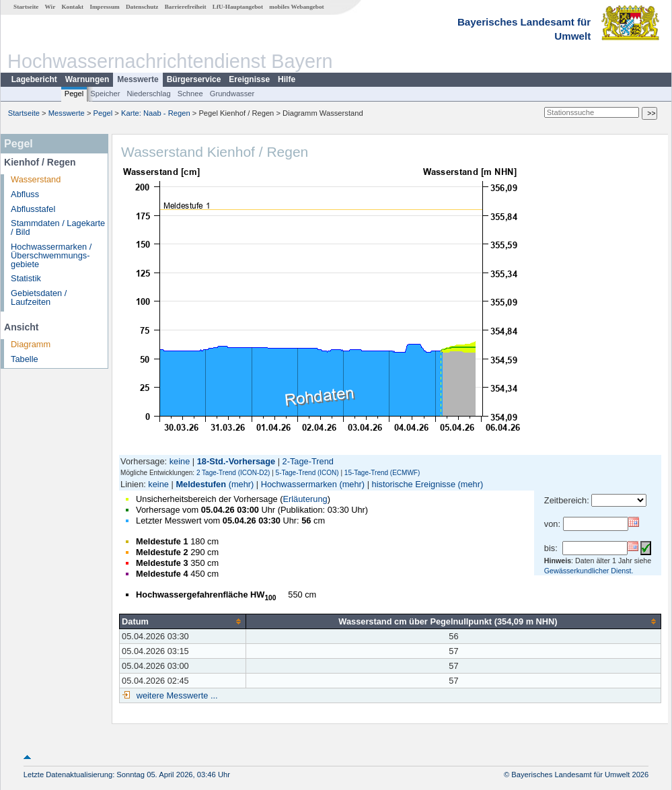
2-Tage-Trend (308, 461)
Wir (50, 7)
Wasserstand (36, 179)
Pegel (74, 94)
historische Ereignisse (414, 484)
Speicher (105, 94)
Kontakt (72, 7)
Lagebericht (34, 79)
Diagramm (31, 344)
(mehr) (241, 484)
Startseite (26, 7)
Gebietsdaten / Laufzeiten (39, 297)
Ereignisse (249, 79)
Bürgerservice (194, 79)
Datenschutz (142, 7)
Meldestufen (201, 484)
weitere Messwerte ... (176, 695)
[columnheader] (183, 621)
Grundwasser (232, 94)
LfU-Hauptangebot (238, 7)
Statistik (26, 278)
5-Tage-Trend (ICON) (307, 473)
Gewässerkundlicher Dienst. (589, 571)
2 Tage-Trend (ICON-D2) (233, 473)
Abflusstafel (33, 209)
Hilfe (287, 79)
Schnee (190, 94)
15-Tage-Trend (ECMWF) (382, 473)
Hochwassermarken (299, 484)
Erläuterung (305, 499)
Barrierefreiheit (186, 7)
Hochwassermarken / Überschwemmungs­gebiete (51, 255)
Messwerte (138, 79)
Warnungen (87, 79)
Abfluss (25, 194)
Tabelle (25, 359)
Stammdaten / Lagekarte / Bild (58, 227)
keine (180, 461)
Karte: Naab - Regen (156, 113)
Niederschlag (148, 94)
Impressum (104, 7)
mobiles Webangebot (296, 7)
